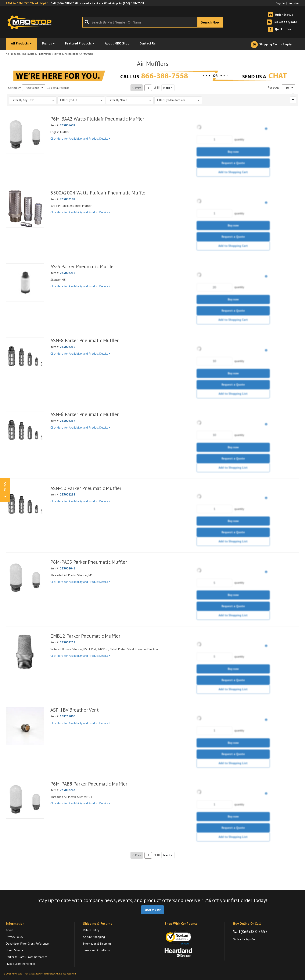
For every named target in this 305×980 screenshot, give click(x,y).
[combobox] (152, 22)
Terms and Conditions (97, 950)
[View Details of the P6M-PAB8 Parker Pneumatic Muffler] (25, 800)
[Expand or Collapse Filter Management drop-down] (293, 100)
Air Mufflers (87, 54)
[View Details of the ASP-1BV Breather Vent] (25, 726)
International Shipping (97, 944)
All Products (13, 54)
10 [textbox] (287, 88)
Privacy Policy (15, 937)
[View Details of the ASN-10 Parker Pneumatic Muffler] (25, 504)
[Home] (31, 22)
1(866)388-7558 (253, 931)
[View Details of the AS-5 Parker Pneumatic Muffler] (25, 282)
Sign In (280, 3)
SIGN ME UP (152, 910)
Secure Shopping (94, 937)
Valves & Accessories (66, 54)
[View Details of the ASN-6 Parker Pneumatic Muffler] (25, 430)
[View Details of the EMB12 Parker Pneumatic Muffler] (25, 652)
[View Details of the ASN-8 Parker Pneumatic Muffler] (25, 356)
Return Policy (91, 930)
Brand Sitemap (15, 950)
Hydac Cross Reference (21, 964)
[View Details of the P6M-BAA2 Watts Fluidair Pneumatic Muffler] (25, 135)
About (10, 930)
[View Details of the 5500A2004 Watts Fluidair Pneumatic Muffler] (25, 209)
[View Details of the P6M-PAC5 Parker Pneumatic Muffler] (25, 578)
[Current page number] (148, 88)
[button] (168, 88)
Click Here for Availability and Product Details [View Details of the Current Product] (80, 139)
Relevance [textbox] (32, 88)
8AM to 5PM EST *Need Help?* (27, 3)
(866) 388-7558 (67, 3)
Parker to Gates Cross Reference (27, 957)
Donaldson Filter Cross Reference (27, 944)
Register (294, 3)
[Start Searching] (210, 22)
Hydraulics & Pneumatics (37, 54)
